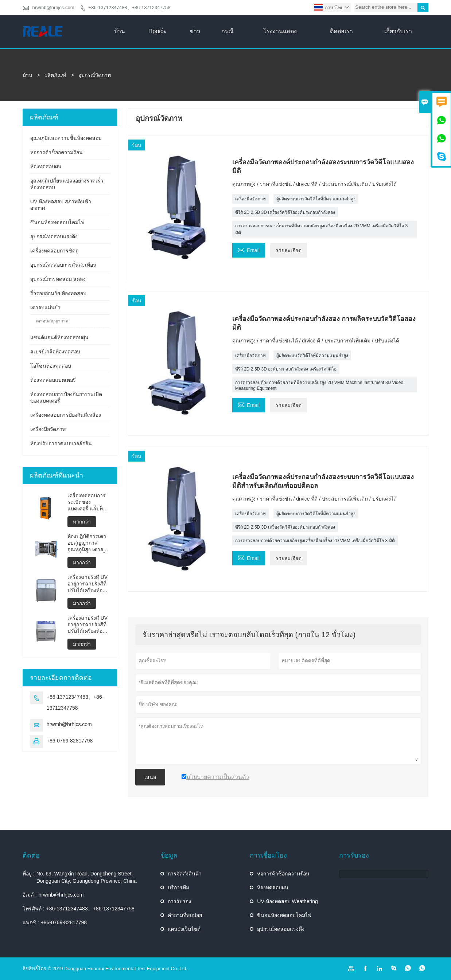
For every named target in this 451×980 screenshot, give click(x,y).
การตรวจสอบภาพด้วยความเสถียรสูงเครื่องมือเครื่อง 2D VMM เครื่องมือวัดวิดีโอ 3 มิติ (315, 541)
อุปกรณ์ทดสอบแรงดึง (54, 236)
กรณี (228, 31)
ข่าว (195, 31)
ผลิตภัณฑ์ (55, 75)
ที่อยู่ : (29, 874)
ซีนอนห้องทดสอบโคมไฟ (57, 222)
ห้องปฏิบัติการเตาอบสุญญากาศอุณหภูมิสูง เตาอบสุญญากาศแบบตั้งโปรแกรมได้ (87, 543)
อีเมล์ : (30, 895)
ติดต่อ (31, 855)
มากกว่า (82, 522)
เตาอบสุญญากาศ (52, 321)
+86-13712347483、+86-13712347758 (130, 7)
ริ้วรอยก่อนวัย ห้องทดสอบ (58, 293)
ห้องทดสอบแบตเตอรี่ (53, 380)
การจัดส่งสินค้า (185, 874)
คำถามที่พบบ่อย (185, 915)
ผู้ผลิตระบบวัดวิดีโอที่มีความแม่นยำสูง (312, 356)
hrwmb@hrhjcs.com (53, 7)
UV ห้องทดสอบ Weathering (287, 901)
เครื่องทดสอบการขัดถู (54, 251)
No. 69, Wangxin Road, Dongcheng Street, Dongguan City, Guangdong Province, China (87, 877)
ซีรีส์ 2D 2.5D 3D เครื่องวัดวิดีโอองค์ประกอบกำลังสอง (285, 212)
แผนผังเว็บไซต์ (184, 929)
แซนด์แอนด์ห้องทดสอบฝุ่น (59, 337)
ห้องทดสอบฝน (46, 166)
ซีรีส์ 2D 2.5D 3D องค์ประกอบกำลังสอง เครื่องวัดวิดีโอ (286, 369)
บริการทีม (178, 887)
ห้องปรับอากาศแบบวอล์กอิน (61, 443)
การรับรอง (179, 901)
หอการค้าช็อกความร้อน (57, 152)
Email (249, 249)
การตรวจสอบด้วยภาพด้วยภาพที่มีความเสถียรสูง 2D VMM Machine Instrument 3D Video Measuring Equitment (319, 385)
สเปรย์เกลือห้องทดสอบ (55, 352)
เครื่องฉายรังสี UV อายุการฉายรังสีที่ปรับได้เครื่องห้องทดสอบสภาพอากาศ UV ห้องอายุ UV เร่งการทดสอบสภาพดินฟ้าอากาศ (88, 584)
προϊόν (158, 31)
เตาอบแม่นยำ (45, 307)
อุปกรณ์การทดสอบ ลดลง (58, 279)
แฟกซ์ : (31, 922)
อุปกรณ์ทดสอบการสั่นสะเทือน (63, 265)
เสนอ (150, 777)
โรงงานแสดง (280, 31)
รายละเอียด (289, 250)
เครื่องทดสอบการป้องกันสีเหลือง (66, 415)
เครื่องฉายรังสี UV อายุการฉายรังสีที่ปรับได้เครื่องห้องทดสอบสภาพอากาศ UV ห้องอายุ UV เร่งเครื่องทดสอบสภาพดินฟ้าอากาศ (88, 625)
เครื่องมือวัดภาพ (250, 199)
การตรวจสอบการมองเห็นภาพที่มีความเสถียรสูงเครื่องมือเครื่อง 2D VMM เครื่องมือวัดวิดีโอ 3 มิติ (321, 229)
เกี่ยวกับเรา (398, 31)
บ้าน (120, 31)
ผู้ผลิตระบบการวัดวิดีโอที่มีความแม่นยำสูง (316, 199)
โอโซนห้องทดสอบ (51, 366)
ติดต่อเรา (341, 31)
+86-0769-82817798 (70, 741)
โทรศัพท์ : (34, 909)
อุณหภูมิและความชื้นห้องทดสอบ (66, 138)
